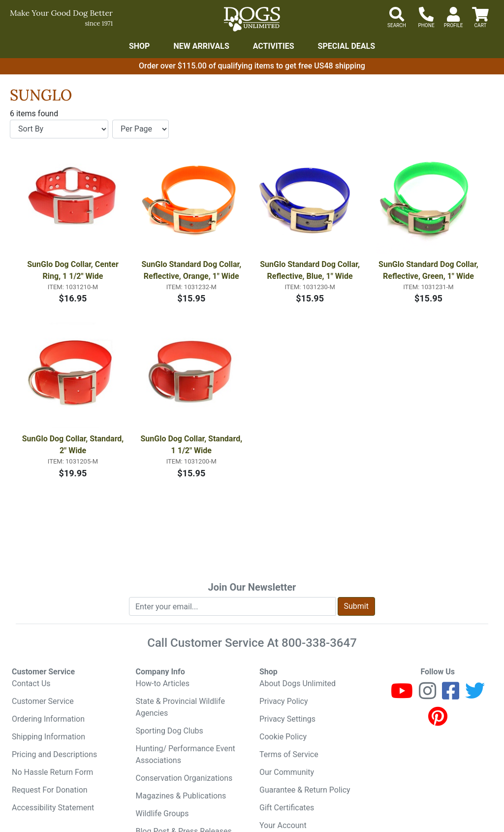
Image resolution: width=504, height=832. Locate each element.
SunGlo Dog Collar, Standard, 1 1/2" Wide (193, 445)
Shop (140, 46)
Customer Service (43, 701)
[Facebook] (451, 695)
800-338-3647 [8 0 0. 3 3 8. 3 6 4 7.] (319, 643)
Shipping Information (48, 737)
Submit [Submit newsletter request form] (356, 606)
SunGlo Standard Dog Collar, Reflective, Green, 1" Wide (429, 270)
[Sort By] (59, 129)
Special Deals (347, 46)
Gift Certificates (287, 808)
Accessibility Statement (53, 808)
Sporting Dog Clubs (170, 731)
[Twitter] (475, 695)
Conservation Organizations (184, 778)
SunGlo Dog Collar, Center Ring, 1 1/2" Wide (74, 270)
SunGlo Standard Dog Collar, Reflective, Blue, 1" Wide (311, 270)
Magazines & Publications (181, 796)
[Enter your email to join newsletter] (232, 606)
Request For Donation (50, 790)
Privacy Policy (284, 701)
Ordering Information (48, 719)
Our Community (287, 772)
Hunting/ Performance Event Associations (186, 754)
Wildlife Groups (162, 814)
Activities (274, 46)
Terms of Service (289, 754)
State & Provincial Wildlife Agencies (180, 707)
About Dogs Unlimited (298, 683)
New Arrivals (201, 46)
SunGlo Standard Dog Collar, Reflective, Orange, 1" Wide (192, 270)
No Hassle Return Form (52, 772)
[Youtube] (402, 695)
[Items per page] (141, 129)
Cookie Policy (283, 737)
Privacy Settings (287, 719)
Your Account (283, 825)
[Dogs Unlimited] (252, 19)
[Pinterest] (438, 721)
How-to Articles (163, 683)
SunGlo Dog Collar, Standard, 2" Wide (74, 445)
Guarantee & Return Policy (305, 790)
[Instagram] (427, 695)
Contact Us (31, 683)
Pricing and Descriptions (54, 754)
